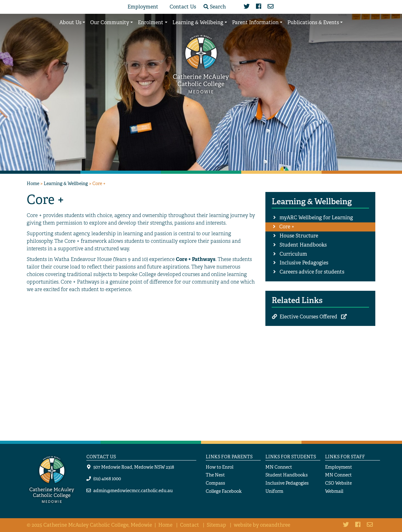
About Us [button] (70, 22)
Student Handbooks (303, 245)
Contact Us (183, 7)
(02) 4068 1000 (107, 479)
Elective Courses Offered (308, 317)
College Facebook (224, 491)
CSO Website (338, 483)
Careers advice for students (312, 272)
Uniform (274, 491)
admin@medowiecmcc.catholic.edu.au (133, 490)
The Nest (215, 475)
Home (33, 183)
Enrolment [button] (151, 22)
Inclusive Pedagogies (304, 263)
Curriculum (293, 254)
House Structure (299, 236)
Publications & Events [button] (313, 22)
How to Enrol (220, 467)
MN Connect (279, 467)
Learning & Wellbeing (66, 183)
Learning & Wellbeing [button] (198, 22)
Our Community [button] (110, 22)
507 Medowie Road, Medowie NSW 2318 (134, 467)
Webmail (334, 491)
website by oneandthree (262, 525)
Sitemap (216, 525)
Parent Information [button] (255, 22)
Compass (215, 483)
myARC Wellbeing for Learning (316, 218)
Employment (143, 7)
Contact (190, 525)
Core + (287, 227)
